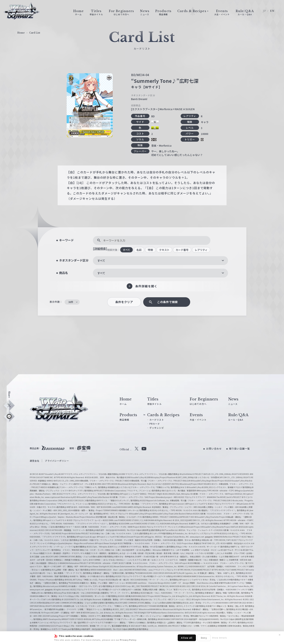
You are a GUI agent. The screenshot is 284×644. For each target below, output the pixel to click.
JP (264, 11)
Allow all (187, 638)
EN (272, 11)
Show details (220, 638)
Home (21, 33)
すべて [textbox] (101, 261)
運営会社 (35, 461)
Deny (204, 638)
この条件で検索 (167, 302)
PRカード (155, 424)
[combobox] (160, 261)
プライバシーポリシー (57, 461)
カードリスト (157, 420)
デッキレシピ (157, 428)
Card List (35, 33)
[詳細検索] (100, 249)
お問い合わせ (214, 449)
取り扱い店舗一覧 (239, 449)
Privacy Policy (128, 640)
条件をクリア (124, 302)
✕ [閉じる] (280, 635)
